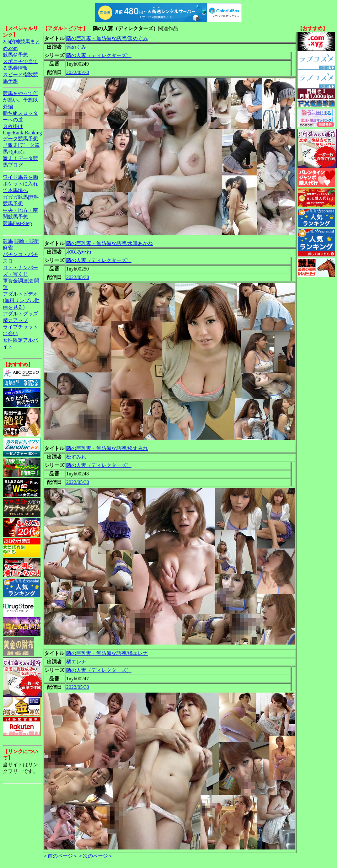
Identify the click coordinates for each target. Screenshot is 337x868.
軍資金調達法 (18, 281)
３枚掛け (13, 126)
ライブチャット (20, 327)
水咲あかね (79, 252)
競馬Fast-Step (17, 223)
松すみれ (76, 457)
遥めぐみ (76, 47)
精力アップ (15, 320)
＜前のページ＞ (60, 856)
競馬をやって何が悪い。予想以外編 (20, 100)
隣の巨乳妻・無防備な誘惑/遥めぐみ (107, 38)
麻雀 (8, 248)
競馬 (8, 241)
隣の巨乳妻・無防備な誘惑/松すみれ (107, 448)
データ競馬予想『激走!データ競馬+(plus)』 (21, 145)
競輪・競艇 (27, 241)
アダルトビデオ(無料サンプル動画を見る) (21, 300)
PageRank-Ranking (22, 133)
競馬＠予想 (15, 55)
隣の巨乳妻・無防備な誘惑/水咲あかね (110, 243)
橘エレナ (76, 662)
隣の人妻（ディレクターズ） (99, 55)
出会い (10, 333)
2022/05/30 (78, 72)
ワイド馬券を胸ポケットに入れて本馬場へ (20, 184)
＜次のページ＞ (95, 856)
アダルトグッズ (20, 314)
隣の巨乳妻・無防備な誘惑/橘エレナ (107, 653)
